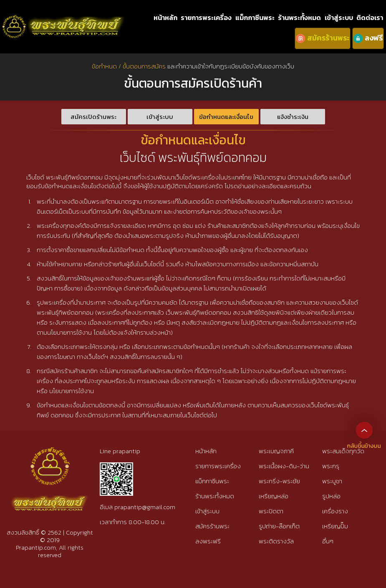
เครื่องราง (335, 511)
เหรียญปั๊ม (335, 526)
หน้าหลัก (165, 18)
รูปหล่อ (331, 496)
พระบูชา (332, 481)
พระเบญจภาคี (276, 451)
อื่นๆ (328, 541)
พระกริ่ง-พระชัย (279, 481)
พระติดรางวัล (276, 541)
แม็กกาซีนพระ (255, 18)
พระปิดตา (271, 511)
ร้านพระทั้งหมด (299, 18)
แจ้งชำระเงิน (293, 117)
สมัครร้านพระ (212, 526)
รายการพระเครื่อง (206, 18)
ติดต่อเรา (370, 18)
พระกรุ (331, 466)
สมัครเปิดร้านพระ (93, 117)
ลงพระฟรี (208, 541)
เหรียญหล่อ (274, 496)
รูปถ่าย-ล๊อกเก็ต (279, 526)
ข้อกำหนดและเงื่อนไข (226, 117)
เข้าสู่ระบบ (339, 18)
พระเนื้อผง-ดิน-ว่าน (284, 466)
